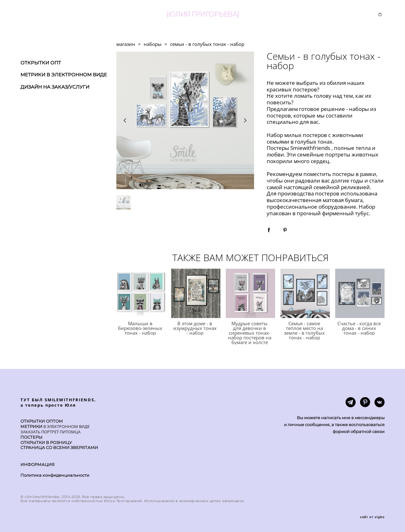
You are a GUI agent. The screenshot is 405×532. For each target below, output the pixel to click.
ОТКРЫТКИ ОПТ (41, 63)
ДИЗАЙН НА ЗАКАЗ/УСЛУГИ (55, 87)
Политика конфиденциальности (55, 475)
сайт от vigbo (372, 517)
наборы (153, 44)
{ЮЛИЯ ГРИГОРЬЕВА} (203, 14)
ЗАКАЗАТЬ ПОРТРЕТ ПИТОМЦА (50, 432)
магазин (126, 44)
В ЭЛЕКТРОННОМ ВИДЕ (66, 426)
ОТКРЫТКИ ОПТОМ (42, 421)
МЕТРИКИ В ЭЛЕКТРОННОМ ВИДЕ (64, 75)
